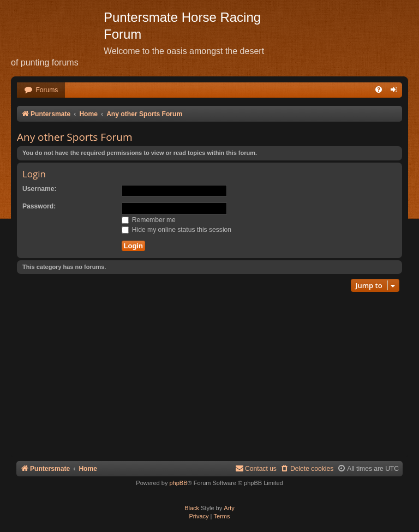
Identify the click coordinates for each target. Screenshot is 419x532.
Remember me (149, 220)
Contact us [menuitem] (256, 468)
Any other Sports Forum (75, 137)
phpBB (178, 483)
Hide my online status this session (177, 230)
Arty (229, 508)
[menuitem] (41, 90)
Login (34, 174)
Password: (39, 206)
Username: (40, 189)
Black (192, 508)
